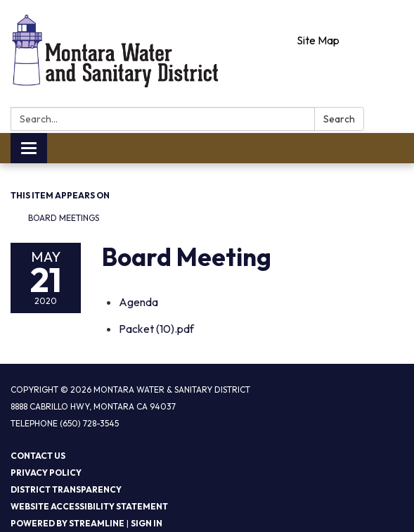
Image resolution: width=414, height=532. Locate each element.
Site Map (318, 40)
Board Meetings (64, 218)
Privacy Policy (46, 473)
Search (339, 119)
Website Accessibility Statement (89, 506)
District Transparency (66, 489)
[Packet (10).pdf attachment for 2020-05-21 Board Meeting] (156, 329)
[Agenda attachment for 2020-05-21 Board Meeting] (138, 302)
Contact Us (38, 456)
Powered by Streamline (67, 523)
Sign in (147, 523)
